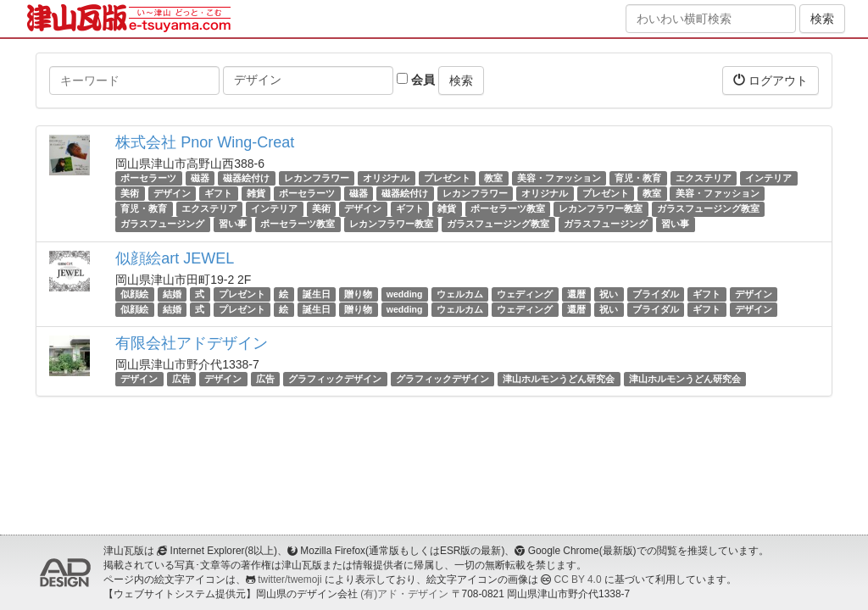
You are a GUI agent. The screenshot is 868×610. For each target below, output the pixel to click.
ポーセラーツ (148, 178)
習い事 (233, 225)
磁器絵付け (246, 178)
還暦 (576, 294)
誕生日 (317, 294)
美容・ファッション (559, 178)
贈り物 (358, 294)
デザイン (172, 193)
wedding (405, 294)
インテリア (768, 178)
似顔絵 (134, 294)
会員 (416, 80)
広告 (181, 379)
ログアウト (771, 80)
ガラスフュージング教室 (708, 208)
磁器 (200, 178)
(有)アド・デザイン (404, 594)
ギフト (218, 193)
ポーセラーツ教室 (508, 208)
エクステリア (704, 178)
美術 (130, 193)
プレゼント (447, 178)
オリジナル (386, 178)
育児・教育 (638, 178)
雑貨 (256, 193)
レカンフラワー (317, 178)
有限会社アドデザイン (192, 343)
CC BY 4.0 (578, 579)
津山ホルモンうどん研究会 (559, 379)
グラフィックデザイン (335, 379)
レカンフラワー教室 (601, 208)
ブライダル (656, 294)
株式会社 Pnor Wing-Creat (205, 142)
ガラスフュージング (162, 225)
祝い (609, 294)
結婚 (172, 294)
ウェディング (525, 294)
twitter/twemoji (289, 579)
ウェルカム (460, 294)
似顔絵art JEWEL (175, 258)
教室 (493, 178)
